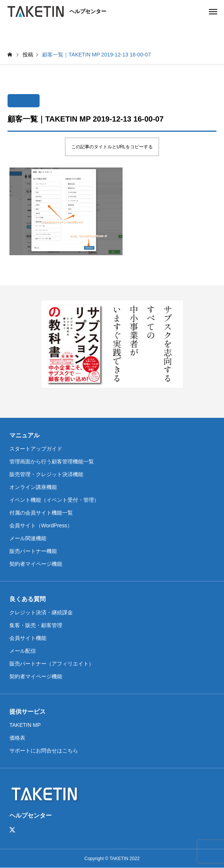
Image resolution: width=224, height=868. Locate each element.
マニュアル (25, 435)
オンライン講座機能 (33, 487)
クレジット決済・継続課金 (41, 612)
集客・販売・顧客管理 (36, 625)
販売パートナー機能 (33, 551)
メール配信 (23, 651)
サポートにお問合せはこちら (44, 751)
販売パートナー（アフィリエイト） (52, 664)
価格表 (17, 738)
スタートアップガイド (36, 449)
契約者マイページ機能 (36, 564)
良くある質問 (28, 599)
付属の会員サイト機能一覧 (41, 513)
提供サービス (28, 712)
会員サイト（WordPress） (41, 525)
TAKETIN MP (25, 725)
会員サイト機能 (28, 638)
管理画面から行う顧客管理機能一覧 (52, 461)
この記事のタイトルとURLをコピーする (112, 147)
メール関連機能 (28, 538)
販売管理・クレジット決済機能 (46, 474)
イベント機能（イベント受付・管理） (54, 500)
